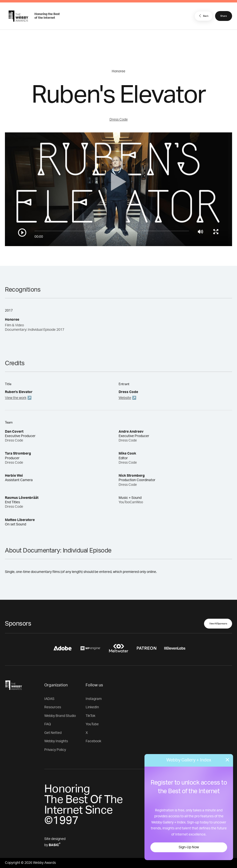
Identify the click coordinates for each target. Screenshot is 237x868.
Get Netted (53, 733)
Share (224, 16)
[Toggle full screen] (216, 232)
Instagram (94, 699)
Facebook (93, 741)
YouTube (92, 724)
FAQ (48, 724)
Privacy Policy (55, 750)
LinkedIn (92, 707)
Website (125, 398)
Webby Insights (56, 741)
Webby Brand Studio (60, 716)
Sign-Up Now (189, 847)
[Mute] (200, 232)
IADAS (49, 699)
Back (203, 16)
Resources (53, 707)
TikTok (90, 716)
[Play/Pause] (22, 233)
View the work (16, 398)
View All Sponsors (218, 624)
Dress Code (119, 120)
